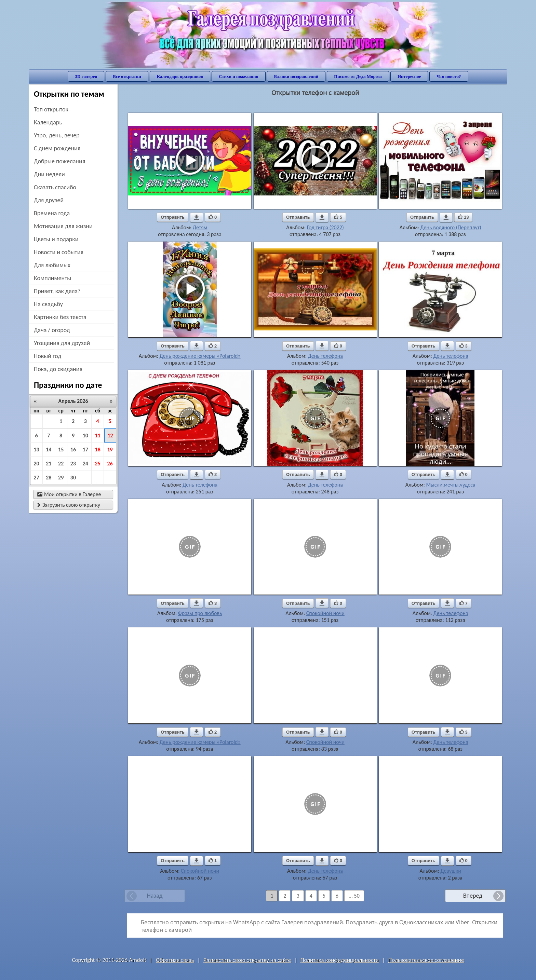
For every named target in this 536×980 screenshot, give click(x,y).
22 (61, 464)
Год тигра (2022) (325, 227)
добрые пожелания (59, 161)
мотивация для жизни (63, 226)
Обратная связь (175, 960)
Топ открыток (51, 109)
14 (49, 450)
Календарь (48, 122)
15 (61, 450)
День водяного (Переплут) (451, 227)
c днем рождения (57, 148)
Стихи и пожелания (239, 76)
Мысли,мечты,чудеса (451, 485)
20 (36, 464)
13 (36, 450)
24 (85, 464)
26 (110, 464)
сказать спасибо (55, 187)
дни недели (49, 174)
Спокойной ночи (325, 613)
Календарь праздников (180, 76)
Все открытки (127, 76)
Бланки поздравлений (296, 76)
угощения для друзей (62, 343)
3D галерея (86, 76)
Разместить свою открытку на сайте (247, 960)
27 (36, 478)
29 (61, 478)
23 (73, 464)
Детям (200, 227)
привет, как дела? (57, 291)
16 (73, 450)
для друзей (49, 200)
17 (85, 450)
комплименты (52, 278)
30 (73, 478)
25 (98, 464)
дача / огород (52, 330)
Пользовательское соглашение (426, 960)
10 (85, 435)
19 (110, 450)
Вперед (473, 896)
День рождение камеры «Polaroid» (200, 356)
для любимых (52, 265)
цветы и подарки (56, 239)
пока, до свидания (58, 369)
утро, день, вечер (57, 135)
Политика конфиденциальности (340, 960)
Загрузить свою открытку (69, 505)
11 (98, 435)
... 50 (354, 896)
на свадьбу (48, 304)
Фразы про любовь (200, 613)
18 (98, 450)
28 (49, 478)
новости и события (59, 252)
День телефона (325, 356)
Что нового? (449, 76)
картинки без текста (60, 317)
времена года (52, 213)
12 (110, 435)
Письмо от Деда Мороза (358, 76)
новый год (48, 356)
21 (49, 464)
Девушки (451, 871)
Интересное (409, 76)
